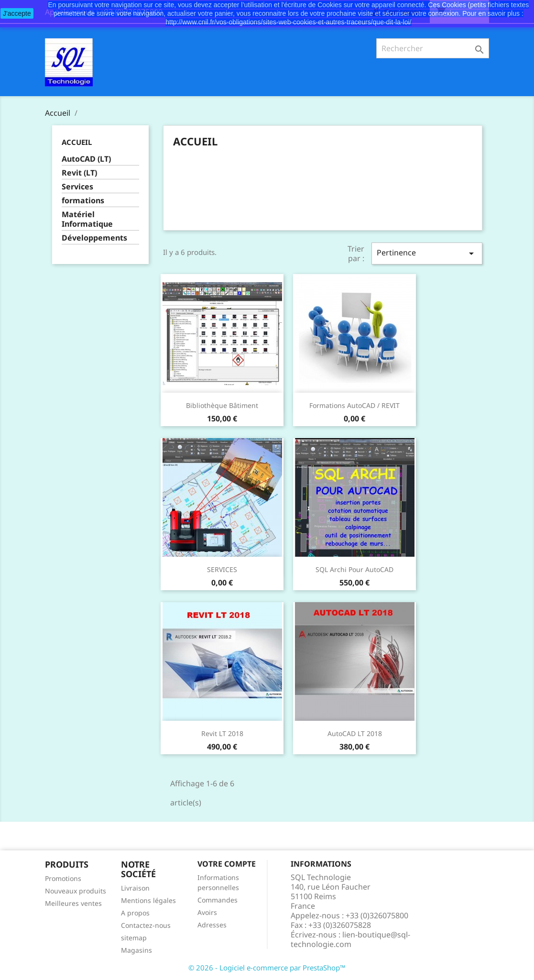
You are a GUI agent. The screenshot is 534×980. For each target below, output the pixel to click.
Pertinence (427, 253)
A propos (135, 913)
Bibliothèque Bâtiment (222, 405)
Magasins (136, 950)
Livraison (135, 888)
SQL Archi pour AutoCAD (354, 569)
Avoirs (207, 912)
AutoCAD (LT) (86, 159)
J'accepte (17, 13)
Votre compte (227, 864)
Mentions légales (148, 900)
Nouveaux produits (76, 891)
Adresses (212, 925)
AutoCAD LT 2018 (355, 733)
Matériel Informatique (87, 219)
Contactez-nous (146, 925)
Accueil (77, 142)
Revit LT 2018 (222, 733)
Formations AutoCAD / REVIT (354, 405)
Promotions (63, 878)
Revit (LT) (79, 173)
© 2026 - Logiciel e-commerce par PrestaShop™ (267, 968)
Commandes (218, 900)
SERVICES (222, 569)
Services (77, 187)
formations (83, 201)
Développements (94, 238)
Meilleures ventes (73, 903)
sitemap (134, 938)
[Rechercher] (433, 48)
